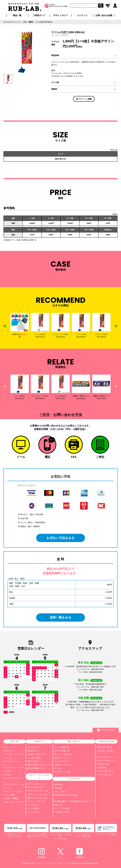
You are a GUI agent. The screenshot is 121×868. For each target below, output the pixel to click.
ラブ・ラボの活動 (62, 808)
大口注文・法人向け (106, 751)
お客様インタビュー (63, 765)
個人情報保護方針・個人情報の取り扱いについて (74, 801)
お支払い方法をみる (61, 538)
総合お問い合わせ (105, 747)
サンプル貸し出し (105, 775)
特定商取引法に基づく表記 (66, 795)
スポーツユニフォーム (15, 778)
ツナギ (8, 771)
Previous (5, 326)
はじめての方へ (34, 747)
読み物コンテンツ (62, 758)
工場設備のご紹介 (62, 812)
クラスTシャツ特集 (63, 772)
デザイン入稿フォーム (107, 761)
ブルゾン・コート (13, 761)
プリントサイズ (34, 812)
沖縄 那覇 (83, 698)
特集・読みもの (74, 741)
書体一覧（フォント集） (38, 798)
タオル (8, 775)
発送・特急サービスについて (40, 765)
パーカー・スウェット (15, 754)
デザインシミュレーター (38, 794)
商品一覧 (17, 15)
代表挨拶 (58, 788)
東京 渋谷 (83, 663)
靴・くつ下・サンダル (15, 802)
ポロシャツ (10, 751)
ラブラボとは (74, 779)
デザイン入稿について (37, 784)
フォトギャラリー (62, 761)
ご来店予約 (102, 768)
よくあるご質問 (34, 758)
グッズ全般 (10, 795)
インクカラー (33, 805)
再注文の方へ (33, 751)
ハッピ (8, 788)
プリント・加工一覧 (36, 801)
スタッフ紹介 (60, 792)
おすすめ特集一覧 (62, 751)
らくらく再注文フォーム (106, 757)
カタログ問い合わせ (106, 771)
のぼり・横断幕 (12, 798)
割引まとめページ (35, 761)
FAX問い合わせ (104, 764)
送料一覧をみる (61, 617)
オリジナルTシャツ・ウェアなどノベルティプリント (51, 863)
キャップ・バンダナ (14, 791)
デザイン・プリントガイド (39, 777)
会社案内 (58, 785)
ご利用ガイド (39, 741)
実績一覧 (58, 805)
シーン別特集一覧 (62, 747)
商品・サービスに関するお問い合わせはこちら (90, 707)
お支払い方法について (37, 754)
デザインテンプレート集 (38, 791)
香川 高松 (83, 680)
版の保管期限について (37, 768)
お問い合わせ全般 (104, 15)
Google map (96, 663)
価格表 (54, 89)
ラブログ (58, 768)
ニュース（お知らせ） (64, 754)
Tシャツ (9, 747)
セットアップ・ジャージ (14, 768)
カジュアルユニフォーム (14, 784)
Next (116, 326)
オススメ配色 (33, 808)
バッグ (8, 758)
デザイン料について (36, 787)
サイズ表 (55, 82)
